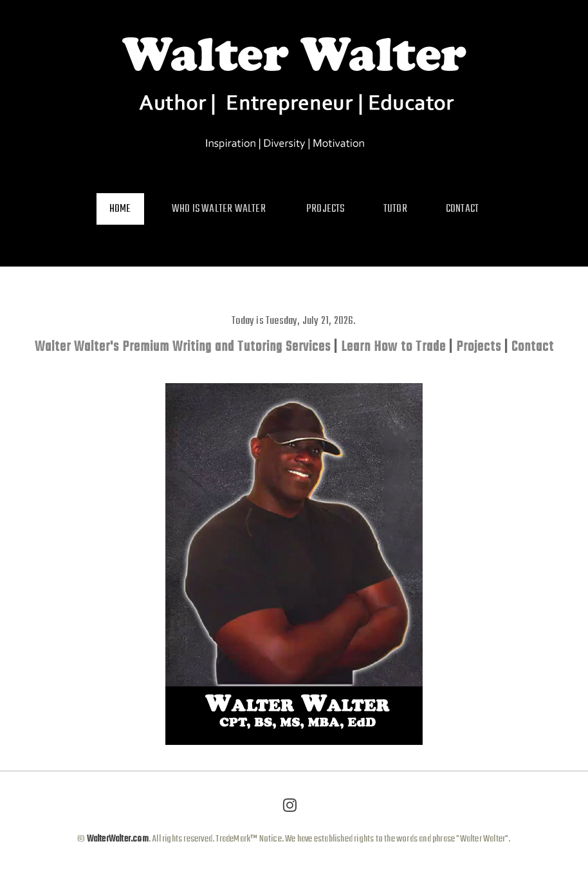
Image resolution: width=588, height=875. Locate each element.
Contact (533, 347)
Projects (479, 347)
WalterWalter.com (116, 839)
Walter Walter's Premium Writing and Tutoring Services (183, 347)
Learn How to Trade (393, 347)
